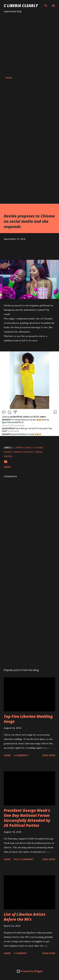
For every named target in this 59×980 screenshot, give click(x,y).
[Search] (46, 6)
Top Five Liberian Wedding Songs (28, 719)
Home (9, 78)
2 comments (21, 755)
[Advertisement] (29, 45)
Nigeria (8, 456)
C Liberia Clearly (21, 6)
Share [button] (7, 467)
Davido (8, 452)
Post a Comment (24, 859)
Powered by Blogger (30, 971)
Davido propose (23, 452)
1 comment (20, 953)
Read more (49, 755)
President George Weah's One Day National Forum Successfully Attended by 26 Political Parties (27, 818)
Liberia (38, 452)
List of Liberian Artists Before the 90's (25, 917)
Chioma (38, 447)
